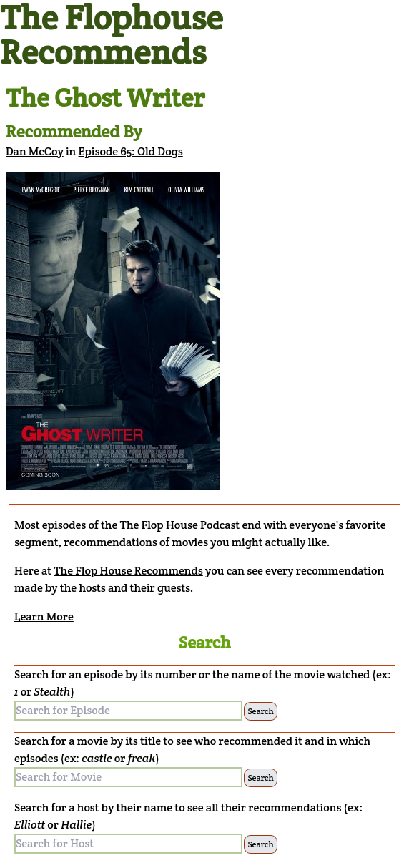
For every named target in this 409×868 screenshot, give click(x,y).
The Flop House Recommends (128, 571)
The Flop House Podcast (179, 525)
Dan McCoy (35, 151)
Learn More (44, 616)
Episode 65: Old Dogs (131, 151)
